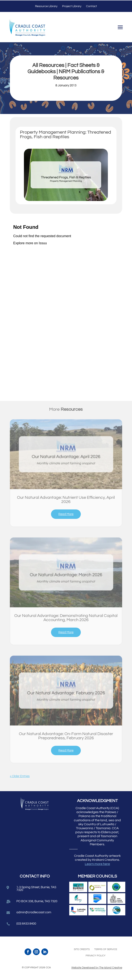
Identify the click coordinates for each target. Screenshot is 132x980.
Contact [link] (91, 6)
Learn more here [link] (97, 864)
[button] (120, 28)
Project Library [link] (72, 6)
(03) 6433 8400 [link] (26, 924)
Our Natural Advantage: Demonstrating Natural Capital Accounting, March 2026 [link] (66, 618)
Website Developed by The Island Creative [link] (97, 968)
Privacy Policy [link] (96, 956)
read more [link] (66, 514)
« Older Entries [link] (20, 776)
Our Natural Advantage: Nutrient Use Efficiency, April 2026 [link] (66, 500)
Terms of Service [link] (106, 949)
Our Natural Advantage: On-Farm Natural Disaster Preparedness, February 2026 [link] (66, 736)
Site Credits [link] (82, 949)
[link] (66, 454)
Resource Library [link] (46, 6)
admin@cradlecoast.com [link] (34, 912)
